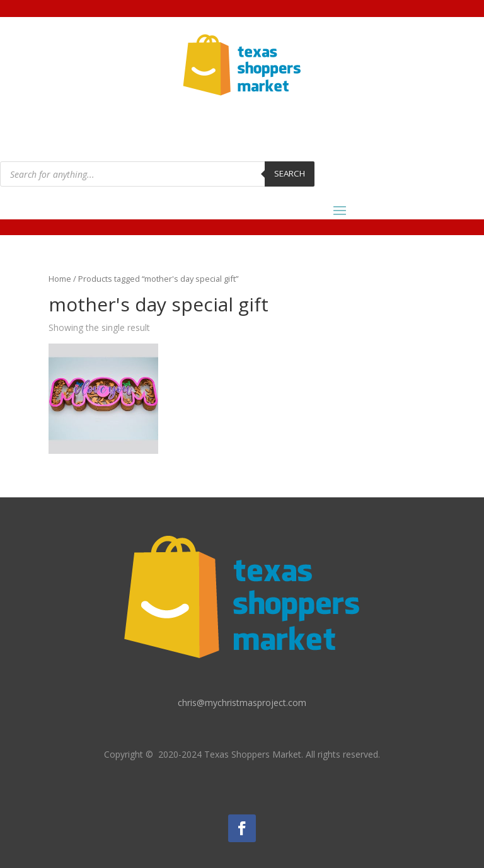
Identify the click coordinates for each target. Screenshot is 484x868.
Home (60, 279)
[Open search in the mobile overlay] (157, 174)
